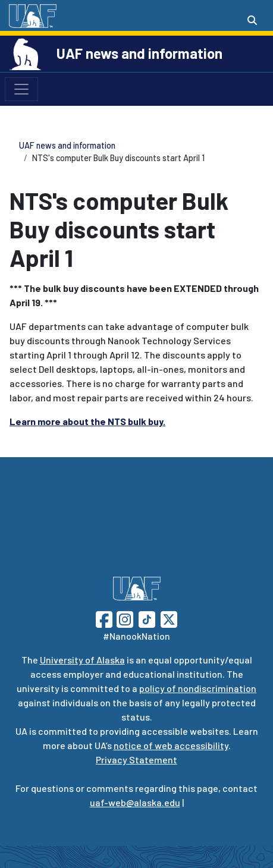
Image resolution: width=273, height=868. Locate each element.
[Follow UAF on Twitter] (169, 618)
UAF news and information (139, 53)
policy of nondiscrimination (198, 688)
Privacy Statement (136, 759)
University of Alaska (82, 660)
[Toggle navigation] (21, 89)
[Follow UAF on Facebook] (104, 618)
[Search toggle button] (252, 20)
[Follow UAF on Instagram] (124, 618)
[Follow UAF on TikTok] (147, 618)
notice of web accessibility (171, 745)
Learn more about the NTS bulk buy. (87, 421)
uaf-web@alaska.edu (135, 802)
